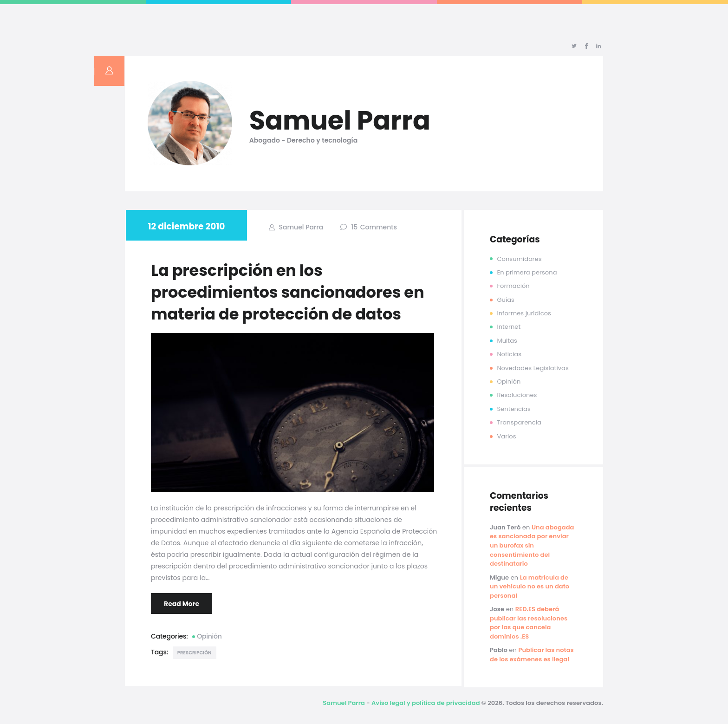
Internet (509, 327)
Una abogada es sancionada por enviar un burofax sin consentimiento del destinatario (532, 545)
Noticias (509, 354)
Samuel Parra (300, 227)
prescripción (195, 653)
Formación (513, 286)
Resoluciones (517, 395)
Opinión (209, 636)
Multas (507, 341)
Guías (506, 300)
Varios (506, 436)
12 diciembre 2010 (187, 226)
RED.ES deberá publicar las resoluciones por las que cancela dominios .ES (529, 623)
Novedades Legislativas (533, 368)
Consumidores (519, 259)
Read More (182, 604)
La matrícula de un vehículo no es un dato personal (530, 587)
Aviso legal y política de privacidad (426, 703)
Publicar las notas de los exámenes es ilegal (532, 655)
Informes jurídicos (524, 313)
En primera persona (527, 272)
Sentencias (514, 409)
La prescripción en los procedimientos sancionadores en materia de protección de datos (287, 292)
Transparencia (519, 422)
